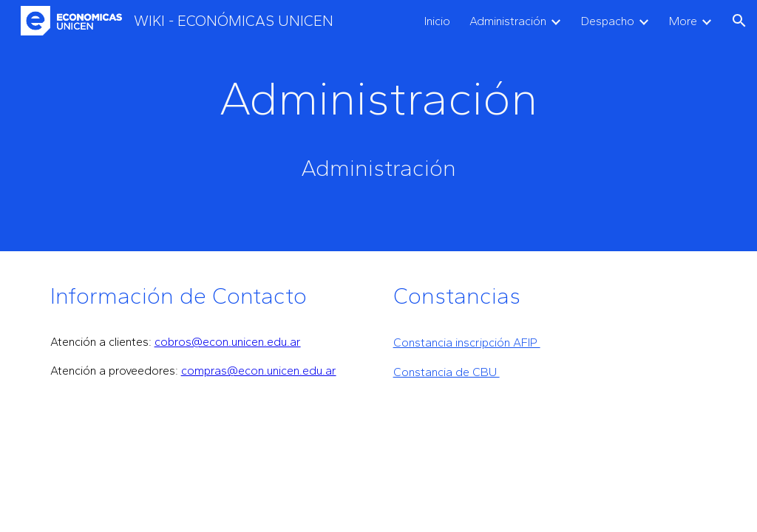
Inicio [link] (437, 21)
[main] (378, 98)
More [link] (683, 21)
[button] (739, 21)
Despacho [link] (608, 21)
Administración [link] (508, 21)
